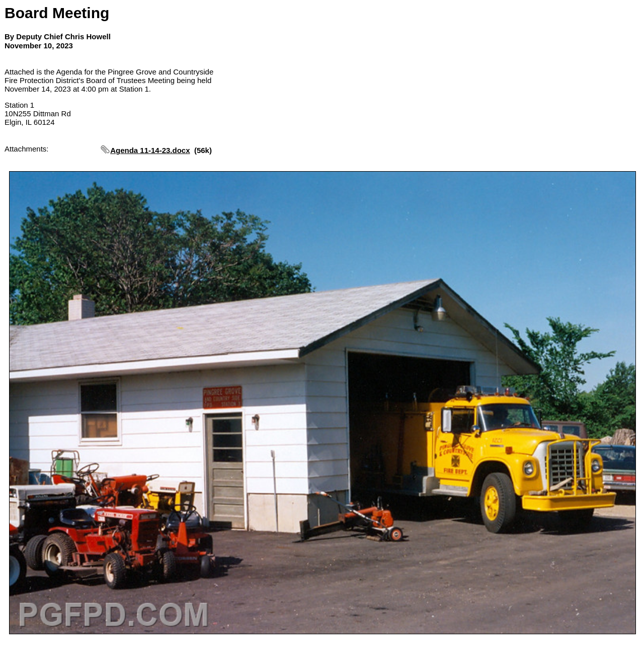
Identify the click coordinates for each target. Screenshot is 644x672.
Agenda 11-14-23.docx (150, 150)
